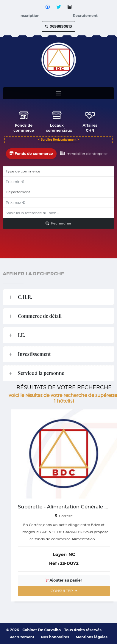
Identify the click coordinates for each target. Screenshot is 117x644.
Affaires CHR (86, 121)
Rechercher (58, 223)
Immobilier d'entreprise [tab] (84, 152)
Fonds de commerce (23, 121)
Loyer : (60, 555)
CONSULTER (64, 591)
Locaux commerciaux (57, 121)
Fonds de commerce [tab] (31, 152)
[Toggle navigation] (58, 94)
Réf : (54, 563)
